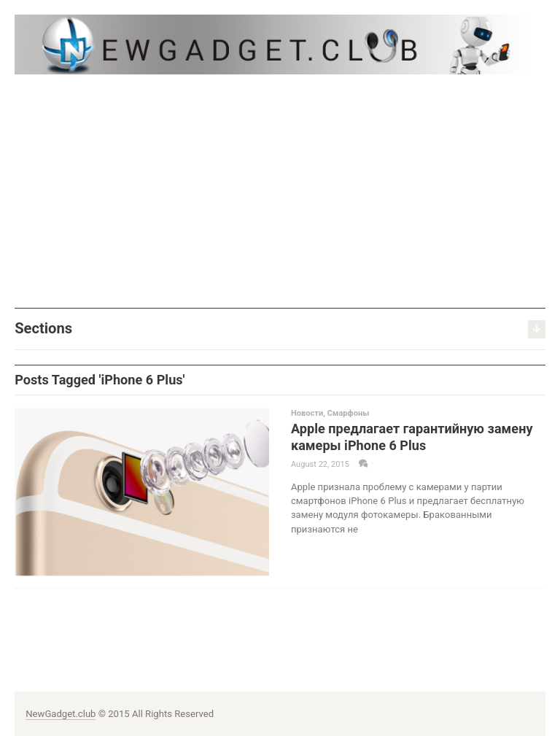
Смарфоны (349, 413)
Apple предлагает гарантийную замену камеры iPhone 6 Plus (412, 437)
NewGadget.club (61, 714)
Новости (307, 413)
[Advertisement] (280, 191)
